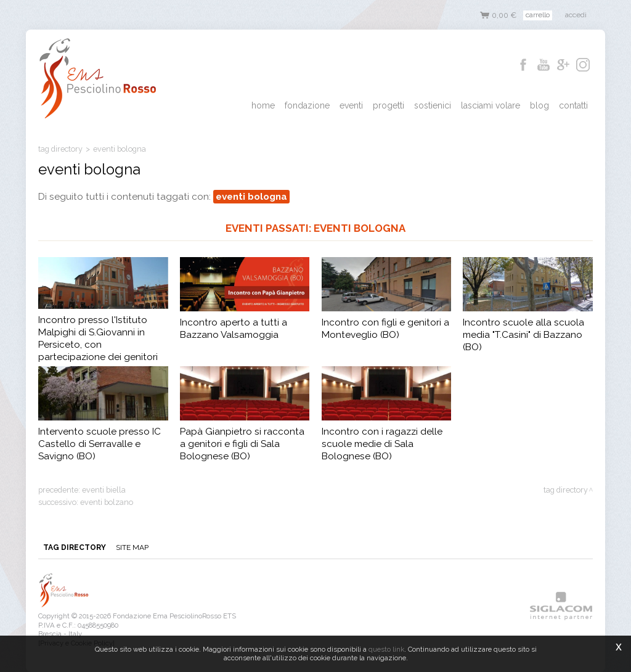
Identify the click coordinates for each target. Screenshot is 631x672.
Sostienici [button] (433, 105)
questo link (386, 649)
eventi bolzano (107, 502)
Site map (132, 547)
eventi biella (104, 490)
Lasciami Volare (491, 105)
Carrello (538, 15)
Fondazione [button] (307, 105)
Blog (539, 105)
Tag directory (60, 149)
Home (263, 105)
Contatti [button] (573, 105)
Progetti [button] (389, 105)
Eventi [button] (351, 105)
